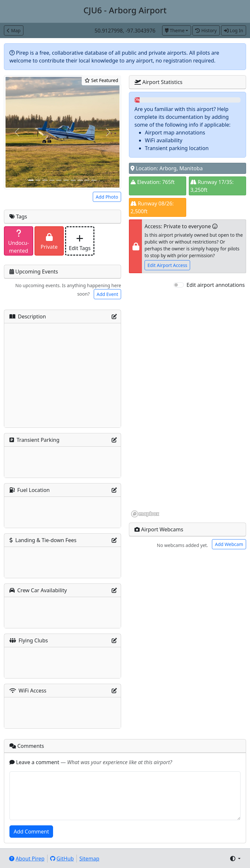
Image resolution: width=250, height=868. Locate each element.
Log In (234, 30)
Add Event (107, 294)
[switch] (179, 285)
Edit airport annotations (216, 285)
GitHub (62, 859)
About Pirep (27, 859)
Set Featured (101, 80)
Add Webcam (229, 544)
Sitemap (90, 859)
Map (14, 30)
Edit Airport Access (167, 265)
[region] (187, 403)
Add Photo (107, 197)
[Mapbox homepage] (145, 514)
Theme (175, 30)
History (206, 30)
